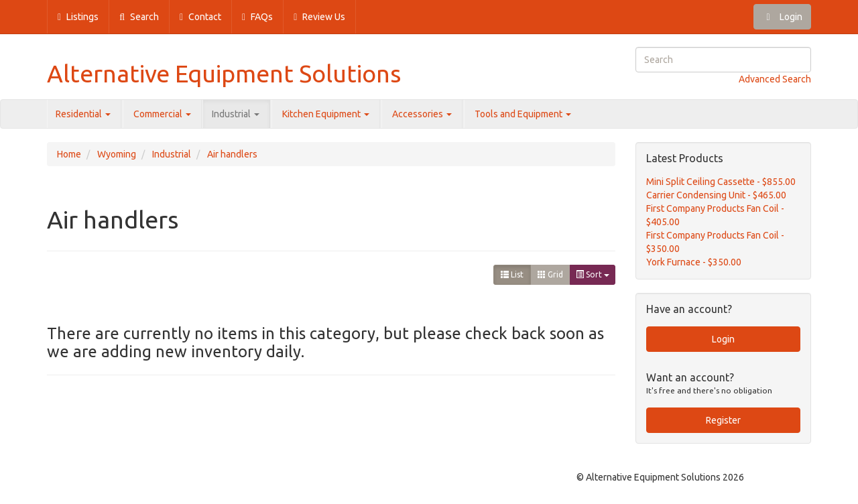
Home (69, 154)
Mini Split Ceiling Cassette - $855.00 (721, 182)
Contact (200, 17)
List (512, 274)
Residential (83, 114)
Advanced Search (775, 79)
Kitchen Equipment (326, 114)
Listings (78, 17)
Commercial (162, 114)
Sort (593, 274)
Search (139, 17)
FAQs (257, 17)
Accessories (422, 114)
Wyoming (117, 154)
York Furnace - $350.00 (694, 262)
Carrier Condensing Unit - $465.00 (716, 195)
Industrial (236, 114)
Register (723, 420)
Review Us (319, 17)
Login (782, 17)
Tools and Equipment (523, 114)
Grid (550, 274)
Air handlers (232, 154)
